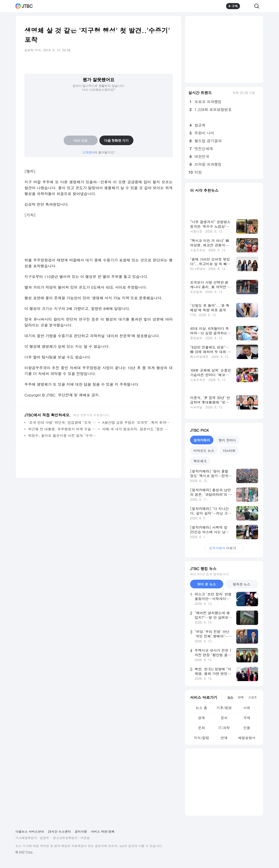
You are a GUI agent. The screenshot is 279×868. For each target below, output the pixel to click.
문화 (201, 728)
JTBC (27, 6)
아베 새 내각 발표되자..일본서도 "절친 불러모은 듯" (136, 429)
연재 (224, 738)
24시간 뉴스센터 (59, 831)
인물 (247, 728)
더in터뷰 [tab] (229, 451)
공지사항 (81, 831)
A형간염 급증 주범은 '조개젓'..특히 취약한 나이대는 (136, 422)
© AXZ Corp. (25, 852)
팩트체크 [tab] (200, 461)
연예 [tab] (241, 697)
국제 (247, 718)
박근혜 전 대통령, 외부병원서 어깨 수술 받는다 (62, 429)
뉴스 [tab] (230, 697)
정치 (224, 718)
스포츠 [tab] (253, 697)
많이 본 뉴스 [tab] (207, 584)
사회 (247, 708)
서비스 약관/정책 (103, 831)
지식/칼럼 (202, 738)
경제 (201, 718)
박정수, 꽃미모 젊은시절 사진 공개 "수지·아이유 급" (62, 436)
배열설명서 (247, 738)
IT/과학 (224, 728)
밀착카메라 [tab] (202, 440)
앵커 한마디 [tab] (227, 440)
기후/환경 (224, 708)
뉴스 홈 (201, 708)
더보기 (224, 548)
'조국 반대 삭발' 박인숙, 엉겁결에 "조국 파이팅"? (62, 422)
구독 (233, 6)
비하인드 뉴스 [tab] (204, 451)
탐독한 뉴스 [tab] (242, 584)
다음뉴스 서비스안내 (30, 831)
